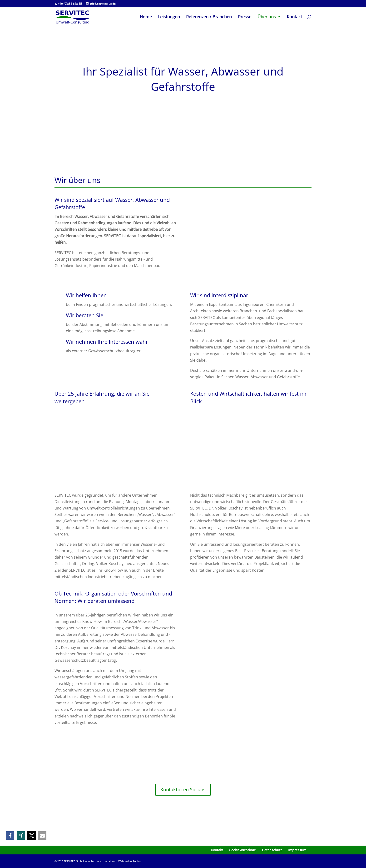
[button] (10, 835)
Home (146, 17)
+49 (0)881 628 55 (70, 4)
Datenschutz (272, 850)
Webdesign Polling (130, 861)
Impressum (297, 850)
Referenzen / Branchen (209, 17)
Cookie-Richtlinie (242, 850)
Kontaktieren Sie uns (183, 790)
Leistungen (169, 17)
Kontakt (294, 17)
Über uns (267, 17)
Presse (245, 17)
